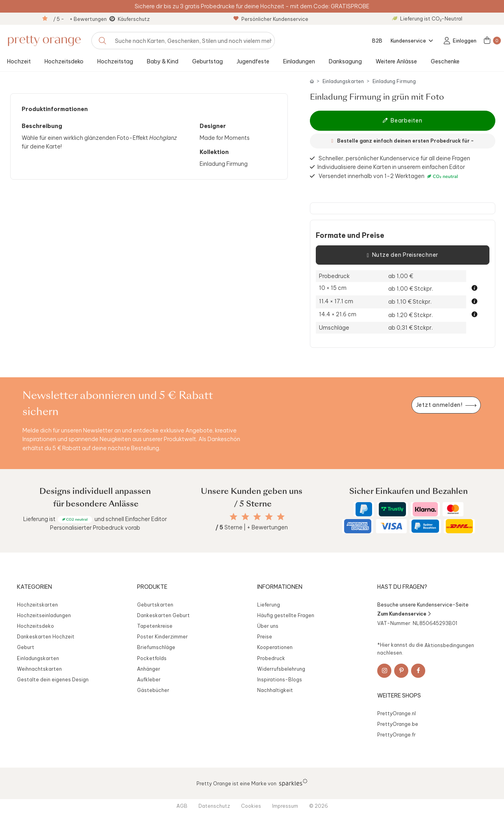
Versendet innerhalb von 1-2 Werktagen (389, 176)
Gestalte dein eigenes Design (53, 679)
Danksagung (345, 61)
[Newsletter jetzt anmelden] (446, 405)
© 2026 (319, 806)
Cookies (251, 806)
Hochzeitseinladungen (44, 615)
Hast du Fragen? (402, 587)
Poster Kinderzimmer (162, 636)
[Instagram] (384, 671)
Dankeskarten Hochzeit (46, 636)
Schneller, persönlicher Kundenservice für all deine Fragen (394, 158)
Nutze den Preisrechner (403, 255)
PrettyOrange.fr (397, 735)
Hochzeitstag (115, 61)
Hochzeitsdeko (64, 61)
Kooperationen (275, 647)
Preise (265, 636)
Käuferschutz (134, 19)
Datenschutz (214, 806)
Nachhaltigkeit (275, 690)
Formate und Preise (350, 236)
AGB (182, 806)
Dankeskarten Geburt (163, 615)
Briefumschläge (156, 647)
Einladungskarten (343, 81)
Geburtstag (208, 61)
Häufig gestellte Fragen (286, 615)
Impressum (285, 806)
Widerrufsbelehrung (281, 669)
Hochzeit (19, 61)
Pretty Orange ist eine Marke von (252, 783)
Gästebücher (153, 690)
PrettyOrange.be (398, 724)
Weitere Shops (399, 696)
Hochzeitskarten (37, 605)
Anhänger (149, 669)
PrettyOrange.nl (397, 713)
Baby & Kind (163, 61)
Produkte (152, 587)
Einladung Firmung (394, 81)
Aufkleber (149, 679)
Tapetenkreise (155, 626)
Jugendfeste (253, 61)
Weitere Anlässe (396, 61)
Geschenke (445, 61)
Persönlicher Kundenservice (271, 19)
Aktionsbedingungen (449, 645)
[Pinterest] (401, 671)
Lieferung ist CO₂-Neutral (427, 19)
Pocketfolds (152, 658)
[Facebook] (418, 671)
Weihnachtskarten (39, 669)
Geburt (26, 647)
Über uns (268, 626)
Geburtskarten (155, 605)
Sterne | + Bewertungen (252, 527)
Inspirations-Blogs (280, 679)
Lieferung (269, 605)
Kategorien (34, 587)
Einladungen (299, 61)
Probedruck (271, 658)
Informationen (280, 587)
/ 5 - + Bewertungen (80, 19)
